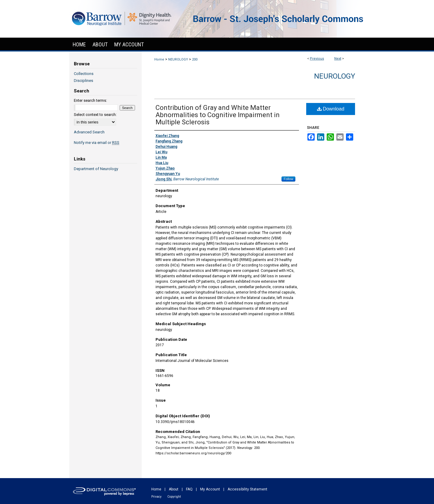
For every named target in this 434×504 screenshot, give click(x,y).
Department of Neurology (96, 169)
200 (195, 59)
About (174, 489)
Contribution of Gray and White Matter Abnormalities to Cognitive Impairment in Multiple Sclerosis (218, 115)
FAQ (189, 489)
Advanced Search (89, 132)
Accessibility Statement (247, 489)
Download (331, 109)
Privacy (156, 497)
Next (338, 59)
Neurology (335, 76)
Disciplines (83, 81)
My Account (210, 489)
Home (159, 59)
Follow (288, 179)
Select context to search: (95, 115)
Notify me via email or (97, 143)
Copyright (174, 497)
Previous (317, 59)
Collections (84, 74)
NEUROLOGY (178, 59)
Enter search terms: (90, 100)
